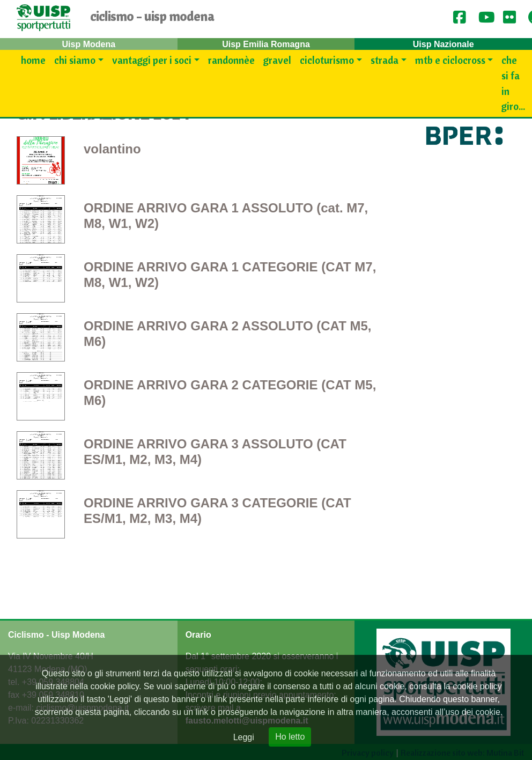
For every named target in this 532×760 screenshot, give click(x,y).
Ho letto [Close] (290, 737)
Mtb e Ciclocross (450, 60)
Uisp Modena (89, 44)
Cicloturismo (327, 60)
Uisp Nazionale (444, 44)
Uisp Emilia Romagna (266, 44)
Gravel (277, 60)
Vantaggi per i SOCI (152, 60)
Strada (385, 60)
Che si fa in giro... (513, 83)
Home (33, 60)
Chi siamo (75, 60)
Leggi (244, 737)
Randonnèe (231, 60)
